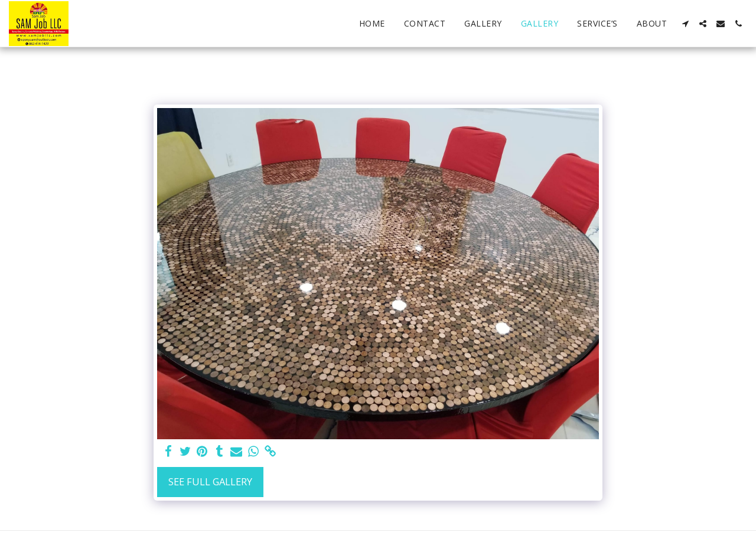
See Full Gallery (210, 481)
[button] (685, 24)
